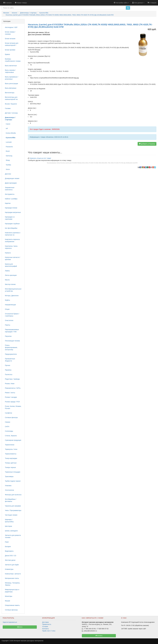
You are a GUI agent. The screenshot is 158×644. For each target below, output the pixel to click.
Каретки (8, 203)
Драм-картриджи (11, 183)
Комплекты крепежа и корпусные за (13, 234)
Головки (8, 108)
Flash (7, 542)
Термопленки (10, 445)
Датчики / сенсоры (11, 113)
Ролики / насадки (11, 397)
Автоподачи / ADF (11, 27)
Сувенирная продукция (13, 440)
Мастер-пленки (10, 284)
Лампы (7, 271)
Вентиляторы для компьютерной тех (11, 98)
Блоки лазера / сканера (10, 33)
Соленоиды (9, 431)
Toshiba (8, 165)
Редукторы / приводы (12, 379)
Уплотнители (9, 490)
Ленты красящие (11, 275)
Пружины (8, 370)
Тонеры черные (10, 467)
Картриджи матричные (13, 212)
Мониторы (9, 596)
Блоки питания (10, 39)
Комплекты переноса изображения (12, 240)
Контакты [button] (99, 636)
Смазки (8, 422)
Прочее (8, 365)
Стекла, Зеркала (11, 436)
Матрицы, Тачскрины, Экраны (13, 584)
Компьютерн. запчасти (13, 574)
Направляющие (10, 305)
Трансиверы (9, 476)
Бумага (7, 54)
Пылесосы (9, 374)
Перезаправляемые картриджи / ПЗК (12, 331)
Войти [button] (20, 627)
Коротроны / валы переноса (11, 247)
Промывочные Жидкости (10, 360)
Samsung (9, 156)
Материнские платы (12, 578)
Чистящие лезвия (11, 515)
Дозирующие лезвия (12, 178)
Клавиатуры (9, 569)
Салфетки (8, 413)
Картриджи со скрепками (10, 218)
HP (6, 128)
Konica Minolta (10, 133)
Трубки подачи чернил (13, 481)
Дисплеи (8, 174)
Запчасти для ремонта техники (13, 536)
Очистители (9, 320)
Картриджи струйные (12, 224)
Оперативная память (12, 605)
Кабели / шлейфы (11, 199)
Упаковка (8, 486)
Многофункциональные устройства (13, 290)
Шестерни (8, 526)
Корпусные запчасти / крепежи (13, 258)
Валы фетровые (11, 88)
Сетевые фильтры (11, 417)
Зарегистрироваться (10, 622)
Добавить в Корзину (147, 144)
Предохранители (11, 354)
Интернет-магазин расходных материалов (29, 641)
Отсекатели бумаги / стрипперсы (12, 315)
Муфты (7, 300)
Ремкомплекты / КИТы (13, 388)
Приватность (47, 624)
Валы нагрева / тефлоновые (10, 71)
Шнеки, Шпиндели (11, 531)
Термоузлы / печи (11, 449)
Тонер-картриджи (11, 458)
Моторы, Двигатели (12, 296)
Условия (45, 626)
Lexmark (8, 142)
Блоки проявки (10, 50)
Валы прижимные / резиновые (12, 78)
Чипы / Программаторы (13, 510)
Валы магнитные (11, 66)
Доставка (45, 622)
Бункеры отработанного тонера (13, 60)
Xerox (7, 169)
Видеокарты (9, 551)
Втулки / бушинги (11, 104)
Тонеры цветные (11, 463)
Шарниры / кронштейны (9, 521)
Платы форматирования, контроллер (11, 347)
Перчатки (8, 336)
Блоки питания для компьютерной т (12, 44)
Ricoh (7, 151)
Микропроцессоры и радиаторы (12, 591)
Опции (7, 309)
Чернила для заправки (13, 506)
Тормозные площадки (13, 472)
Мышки (7, 601)
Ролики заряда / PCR (12, 402)
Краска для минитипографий (11, 265)
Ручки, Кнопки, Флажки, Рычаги (13, 407)
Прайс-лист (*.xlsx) (49, 631)
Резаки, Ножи (10, 384)
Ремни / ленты (10, 393)
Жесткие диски (10, 560)
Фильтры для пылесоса (13, 495)
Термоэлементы (11, 454)
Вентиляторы (10, 93)
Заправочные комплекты (10, 189)
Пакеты (8, 325)
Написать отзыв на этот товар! (40, 158)
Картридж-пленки (11, 208)
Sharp (7, 160)
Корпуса (8, 253)
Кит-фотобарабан (11, 228)
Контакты (45, 629)
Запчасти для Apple (12, 565)
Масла (7, 280)
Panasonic (9, 147)
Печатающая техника (12, 341)
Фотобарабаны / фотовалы (11, 500)
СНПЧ (7, 427)
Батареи (8, 547)
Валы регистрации (11, 84)
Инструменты (10, 194)
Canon (8, 124)
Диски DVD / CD (11, 556)
